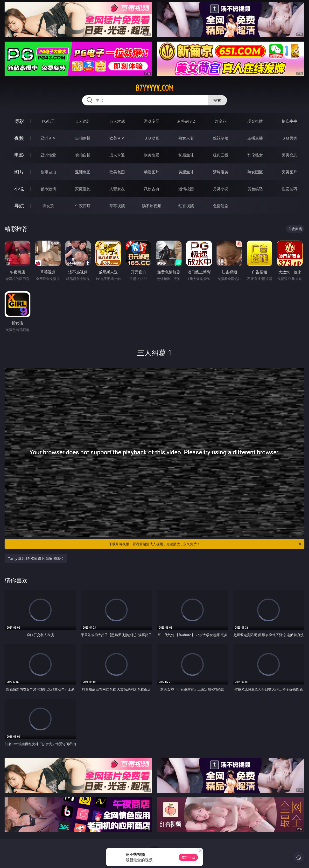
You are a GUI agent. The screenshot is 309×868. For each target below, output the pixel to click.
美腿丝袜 (186, 172)
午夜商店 (83, 206)
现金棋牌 (255, 121)
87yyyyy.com (154, 88)
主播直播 (255, 138)
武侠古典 (152, 189)
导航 (19, 206)
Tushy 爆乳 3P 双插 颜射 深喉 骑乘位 (36, 558)
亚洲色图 (83, 172)
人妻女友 (117, 189)
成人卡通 (117, 155)
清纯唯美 (221, 172)
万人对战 (117, 121)
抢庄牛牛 (289, 121)
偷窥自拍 (48, 172)
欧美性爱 (152, 155)
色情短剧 (221, 206)
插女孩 (48, 206)
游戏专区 (152, 121)
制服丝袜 (186, 155)
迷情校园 (186, 189)
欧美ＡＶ (117, 138)
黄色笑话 (255, 189)
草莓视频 (117, 206)
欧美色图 (117, 172)
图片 (19, 172)
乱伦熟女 (255, 155)
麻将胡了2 (186, 121)
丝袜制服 (221, 138)
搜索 (217, 100)
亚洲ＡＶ (48, 138)
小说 (19, 189)
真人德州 (83, 121)
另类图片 (289, 172)
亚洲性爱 (48, 155)
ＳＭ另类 (289, 138)
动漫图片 (152, 172)
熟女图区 (255, 172)
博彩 (19, 121)
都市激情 (48, 189)
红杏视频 (186, 206)
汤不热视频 (152, 206)
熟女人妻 (186, 138)
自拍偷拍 (83, 138)
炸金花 (221, 121)
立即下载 (188, 857)
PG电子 (48, 121)
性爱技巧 (289, 189)
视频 (19, 138)
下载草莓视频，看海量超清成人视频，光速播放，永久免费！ (205, 544)
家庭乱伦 (83, 189)
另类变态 (289, 155)
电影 (19, 155)
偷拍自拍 (83, 155)
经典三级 (221, 155)
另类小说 (221, 189)
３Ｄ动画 (152, 138)
